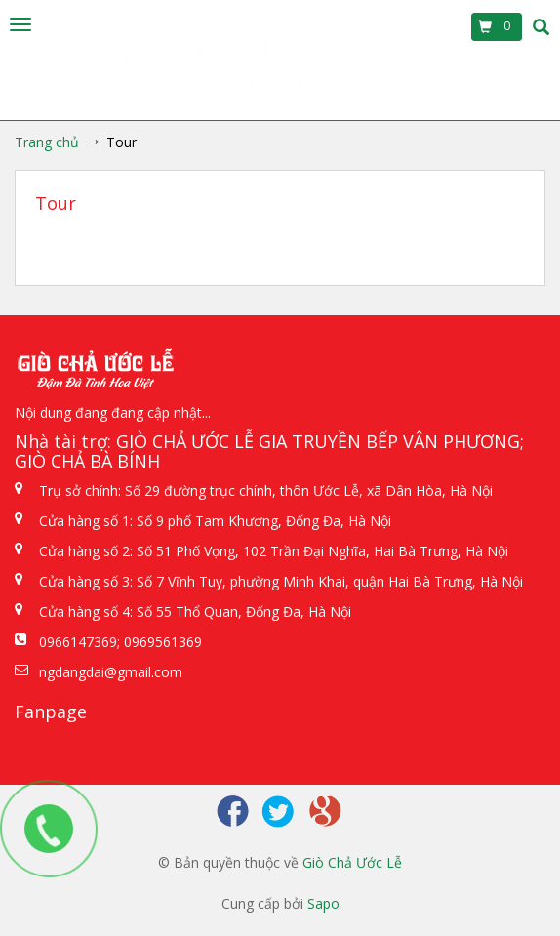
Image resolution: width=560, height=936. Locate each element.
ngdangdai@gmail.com (111, 672)
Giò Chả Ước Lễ (352, 862)
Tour (56, 203)
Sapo (323, 903)
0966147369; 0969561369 (120, 642)
